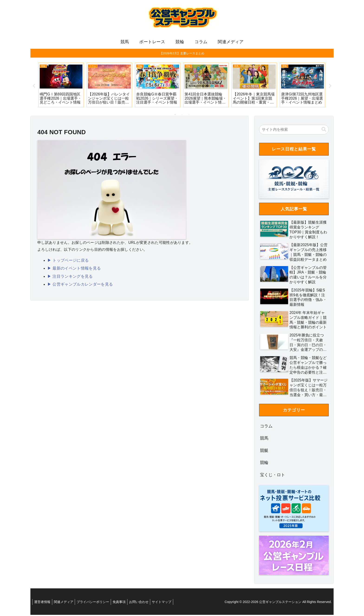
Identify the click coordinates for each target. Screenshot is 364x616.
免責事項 (124, 603)
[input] (294, 131)
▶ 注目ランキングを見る (69, 276)
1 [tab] (175, 116)
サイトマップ (170, 603)
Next (330, 87)
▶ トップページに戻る (67, 261)
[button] (324, 131)
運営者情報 (43, 603)
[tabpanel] (61, 86)
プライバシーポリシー (97, 603)
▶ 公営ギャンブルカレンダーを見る (78, 284)
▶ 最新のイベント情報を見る (73, 269)
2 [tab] (182, 116)
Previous (34, 87)
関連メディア (66, 603)
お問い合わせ (145, 603)
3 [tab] (189, 116)
